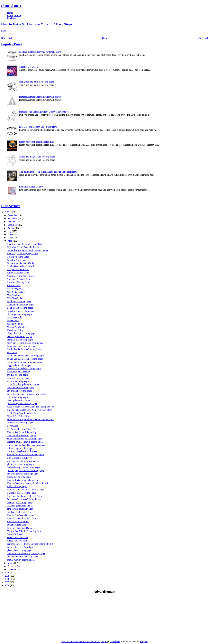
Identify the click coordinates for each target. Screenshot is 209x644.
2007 (7, 582)
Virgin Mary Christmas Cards (21, 276)
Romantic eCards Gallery (31, 187)
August (11, 228)
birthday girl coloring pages (20, 509)
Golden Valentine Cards (18, 257)
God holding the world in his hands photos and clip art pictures (48, 172)
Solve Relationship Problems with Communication (31, 419)
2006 (7, 585)
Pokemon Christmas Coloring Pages (24, 499)
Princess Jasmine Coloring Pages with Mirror (40, 97)
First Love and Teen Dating (20, 528)
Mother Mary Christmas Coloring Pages (26, 490)
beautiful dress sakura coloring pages (24, 368)
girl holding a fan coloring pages (22, 403)
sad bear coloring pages (18, 381)
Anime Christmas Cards (18, 273)
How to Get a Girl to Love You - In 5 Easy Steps (37, 24)
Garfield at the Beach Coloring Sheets (25, 349)
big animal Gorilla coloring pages (23, 557)
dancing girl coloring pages (20, 502)
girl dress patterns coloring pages (22, 474)
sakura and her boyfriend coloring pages (26, 356)
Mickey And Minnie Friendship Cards (25, 531)
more (4, 30)
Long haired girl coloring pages (22, 346)
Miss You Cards (14, 298)
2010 (7, 573)
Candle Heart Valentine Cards (21, 266)
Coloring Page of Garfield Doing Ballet (25, 244)
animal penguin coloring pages (21, 448)
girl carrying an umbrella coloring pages (26, 470)
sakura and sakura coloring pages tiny (24, 362)
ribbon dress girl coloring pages (22, 333)
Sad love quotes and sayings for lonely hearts (40, 52)
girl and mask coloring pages (20, 464)
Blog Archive (11, 206)
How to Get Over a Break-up (20, 515)
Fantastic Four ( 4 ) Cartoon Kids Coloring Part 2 (30, 544)
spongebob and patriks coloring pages (37, 82)
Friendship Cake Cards (18, 537)
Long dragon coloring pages (20, 308)
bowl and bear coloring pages (21, 388)
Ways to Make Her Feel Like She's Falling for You (30, 407)
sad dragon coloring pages (19, 301)
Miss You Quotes (15, 289)
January (11, 569)
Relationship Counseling (18, 372)
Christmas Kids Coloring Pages (22, 493)
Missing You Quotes (16, 327)
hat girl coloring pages (17, 397)
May (10, 238)
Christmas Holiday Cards (19, 282)
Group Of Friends (15, 534)
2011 (7, 212)
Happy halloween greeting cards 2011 (37, 142)
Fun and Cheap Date (16, 525)
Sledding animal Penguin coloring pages (26, 442)
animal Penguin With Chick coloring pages (27, 445)
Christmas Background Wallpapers (23, 461)
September (13, 225)
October (12, 222)
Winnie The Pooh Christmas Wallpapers (26, 455)
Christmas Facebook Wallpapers (22, 451)
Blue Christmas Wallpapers (20, 458)
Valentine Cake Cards (17, 260)
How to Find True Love (18, 522)
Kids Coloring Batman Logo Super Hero (38, 127)
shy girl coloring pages (18, 375)
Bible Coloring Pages (17, 486)
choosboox (11, 6)
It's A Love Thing (15, 330)
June (10, 234)
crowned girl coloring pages (20, 506)
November (13, 218)
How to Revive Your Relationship (23, 480)
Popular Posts (11, 44)
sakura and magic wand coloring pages (37, 157)
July (10, 231)
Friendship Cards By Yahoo (20, 547)
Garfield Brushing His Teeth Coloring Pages (28, 250)
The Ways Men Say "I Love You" (22, 429)
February (12, 566)
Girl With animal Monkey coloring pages (26, 553)
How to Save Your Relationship (22, 432)
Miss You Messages (16, 292)
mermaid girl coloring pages (20, 340)
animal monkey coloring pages (21, 560)
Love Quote (12, 426)
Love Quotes (13, 321)
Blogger (144, 641)
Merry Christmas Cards (18, 270)
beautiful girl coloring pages (20, 423)
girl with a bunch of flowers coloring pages (27, 394)
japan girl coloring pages (19, 400)
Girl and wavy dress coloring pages (23, 467)
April (10, 241)
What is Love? (14, 285)
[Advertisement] (26, 617)
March (11, 563)
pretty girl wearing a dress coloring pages (26, 343)
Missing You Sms (15, 324)
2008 (7, 579)
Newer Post (7, 38)
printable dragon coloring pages (22, 311)
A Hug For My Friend (17, 541)
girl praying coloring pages (20, 391)
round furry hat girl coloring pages (23, 384)
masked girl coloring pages (20, 337)
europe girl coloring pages (19, 477)
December (13, 215)
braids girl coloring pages (19, 512)
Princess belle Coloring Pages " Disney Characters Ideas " (46, 112)
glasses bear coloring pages (20, 550)
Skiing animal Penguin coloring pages (25, 439)
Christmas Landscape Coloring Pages (24, 496)
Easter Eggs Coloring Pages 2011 (22, 254)
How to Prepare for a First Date (22, 518)
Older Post (203, 38)
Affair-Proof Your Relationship (21, 413)
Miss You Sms (14, 295)
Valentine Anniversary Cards (20, 263)
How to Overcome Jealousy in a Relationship (28, 483)
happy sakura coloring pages (20, 365)
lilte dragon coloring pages (19, 314)
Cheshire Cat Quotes (29, 67)
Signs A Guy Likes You (18, 416)
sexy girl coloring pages (18, 378)
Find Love (12, 352)
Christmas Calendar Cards (19, 279)
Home (105, 38)
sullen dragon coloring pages (20, 305)
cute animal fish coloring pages (21, 435)
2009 (7, 576)
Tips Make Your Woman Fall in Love (24, 247)
